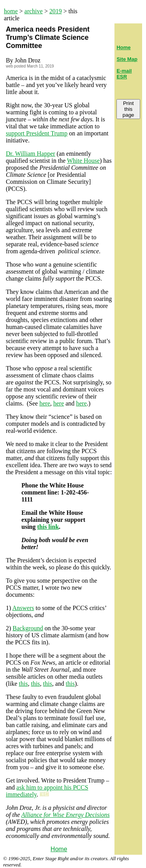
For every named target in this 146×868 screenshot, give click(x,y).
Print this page (128, 109)
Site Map (127, 59)
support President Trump (37, 133)
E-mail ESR (124, 74)
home (11, 11)
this (23, 684)
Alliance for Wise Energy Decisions (66, 815)
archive (34, 11)
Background (28, 628)
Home (59, 849)
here (45, 403)
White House (83, 161)
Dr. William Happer (31, 154)
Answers (23, 608)
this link (48, 527)
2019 (56, 11)
